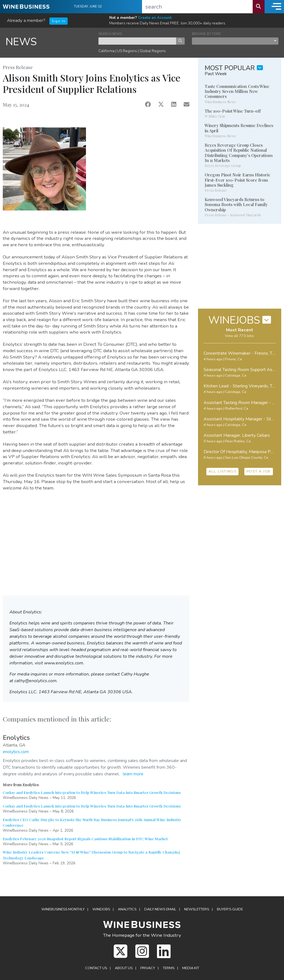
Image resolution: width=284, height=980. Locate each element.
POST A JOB (259, 471)
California (106, 51)
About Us (124, 968)
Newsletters (197, 909)
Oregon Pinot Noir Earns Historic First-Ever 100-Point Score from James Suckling (238, 180)
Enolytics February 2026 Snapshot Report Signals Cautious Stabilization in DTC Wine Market (85, 839)
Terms (169, 968)
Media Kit (191, 968)
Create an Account (155, 18)
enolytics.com (16, 752)
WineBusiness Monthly (63, 909)
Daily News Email (160, 909)
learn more (133, 774)
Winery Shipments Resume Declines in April (239, 128)
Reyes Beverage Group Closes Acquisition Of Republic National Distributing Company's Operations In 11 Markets (239, 153)
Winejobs (101, 909)
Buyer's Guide (230, 909)
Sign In (59, 21)
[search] (197, 7)
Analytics (127, 909)
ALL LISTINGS (222, 471)
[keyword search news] (137, 41)
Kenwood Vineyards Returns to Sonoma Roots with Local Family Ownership (236, 204)
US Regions (127, 51)
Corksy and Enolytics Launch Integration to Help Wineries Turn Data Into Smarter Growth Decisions (92, 792)
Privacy (148, 968)
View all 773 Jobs (239, 336)
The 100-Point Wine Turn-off (233, 111)
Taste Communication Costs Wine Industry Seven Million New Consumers (237, 91)
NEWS (21, 42)
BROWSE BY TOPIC (207, 34)
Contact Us (96, 968)
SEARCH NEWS (110, 34)
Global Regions (153, 51)
